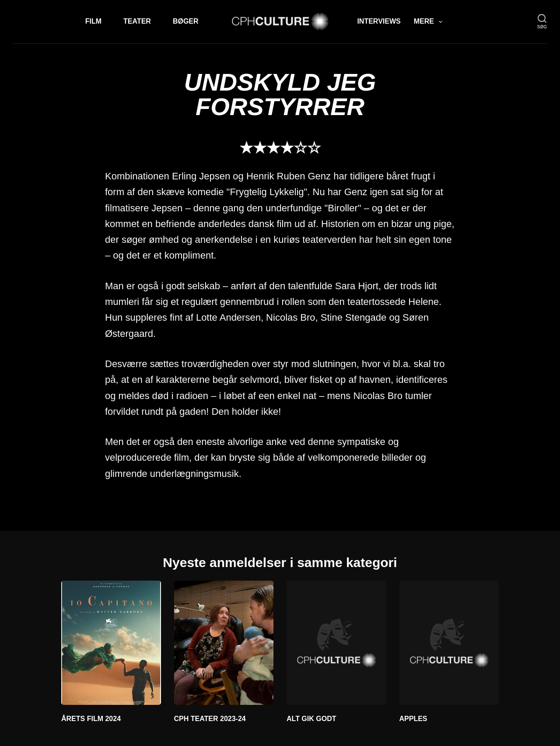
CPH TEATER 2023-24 (210, 719)
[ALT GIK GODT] (336, 643)
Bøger (186, 21)
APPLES (413, 719)
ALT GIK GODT (311, 719)
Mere (430, 22)
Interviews (379, 21)
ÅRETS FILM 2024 (91, 719)
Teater (137, 21)
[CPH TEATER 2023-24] (224, 643)
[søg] (542, 22)
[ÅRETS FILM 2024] (111, 643)
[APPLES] (449, 643)
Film (93, 21)
